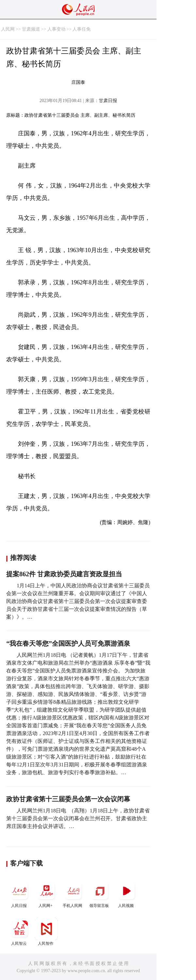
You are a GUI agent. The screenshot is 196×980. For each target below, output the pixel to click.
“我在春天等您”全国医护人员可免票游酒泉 (68, 643)
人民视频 (127, 894)
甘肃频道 (31, 29)
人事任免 (82, 29)
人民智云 (20, 932)
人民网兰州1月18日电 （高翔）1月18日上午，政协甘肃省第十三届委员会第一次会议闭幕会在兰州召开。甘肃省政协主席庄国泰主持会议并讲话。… (78, 818)
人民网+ (46, 894)
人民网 (8, 29)
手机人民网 (73, 894)
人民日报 (20, 894)
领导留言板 (100, 894)
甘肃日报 (108, 101)
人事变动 (56, 29)
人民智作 (46, 932)
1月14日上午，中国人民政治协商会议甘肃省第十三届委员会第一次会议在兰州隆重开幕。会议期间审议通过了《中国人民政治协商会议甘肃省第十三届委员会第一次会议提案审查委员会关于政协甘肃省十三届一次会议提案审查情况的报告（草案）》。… (78, 601)
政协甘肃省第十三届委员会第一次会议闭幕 (68, 799)
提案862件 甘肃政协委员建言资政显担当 (64, 574)
